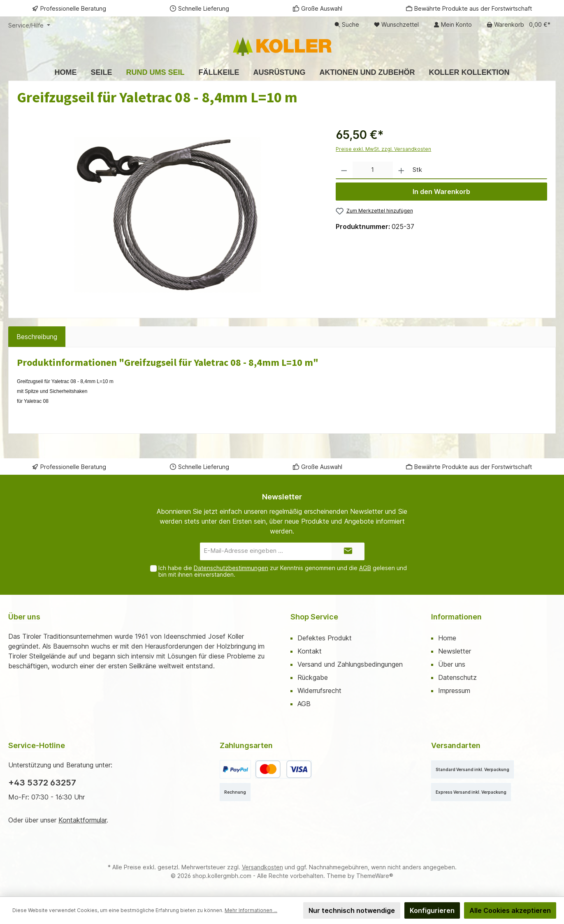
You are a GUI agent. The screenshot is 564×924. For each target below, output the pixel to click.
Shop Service (314, 617)
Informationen (456, 617)
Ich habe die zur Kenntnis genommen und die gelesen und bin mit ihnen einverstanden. (283, 571)
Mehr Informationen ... (251, 910)
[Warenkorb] (519, 25)
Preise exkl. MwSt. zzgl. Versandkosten (383, 149)
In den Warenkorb (441, 192)
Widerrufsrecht (319, 691)
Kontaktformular (82, 820)
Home (447, 638)
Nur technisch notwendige (352, 910)
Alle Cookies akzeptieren (510, 910)
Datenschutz (457, 677)
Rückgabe (313, 677)
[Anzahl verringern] (344, 170)
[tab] (37, 337)
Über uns (452, 664)
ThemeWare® (375, 876)
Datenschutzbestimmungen (231, 568)
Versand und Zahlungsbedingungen (350, 664)
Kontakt (310, 651)
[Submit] (348, 551)
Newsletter (455, 651)
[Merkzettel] (396, 25)
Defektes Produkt (325, 638)
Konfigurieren (432, 910)
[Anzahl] (373, 170)
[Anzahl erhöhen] (401, 170)
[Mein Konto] (453, 25)
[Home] (65, 72)
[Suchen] (347, 25)
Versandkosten (262, 867)
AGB (365, 568)
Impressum (454, 691)
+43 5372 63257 (42, 783)
